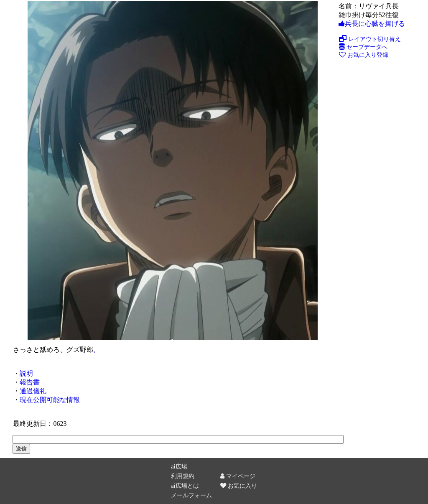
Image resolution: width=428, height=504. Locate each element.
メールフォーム (191, 495)
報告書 (30, 382)
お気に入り (239, 486)
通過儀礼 (33, 391)
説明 (26, 373)
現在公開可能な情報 (50, 400)
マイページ (238, 476)
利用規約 (183, 476)
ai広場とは (185, 486)
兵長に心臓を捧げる (372, 24)
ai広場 (179, 466)
